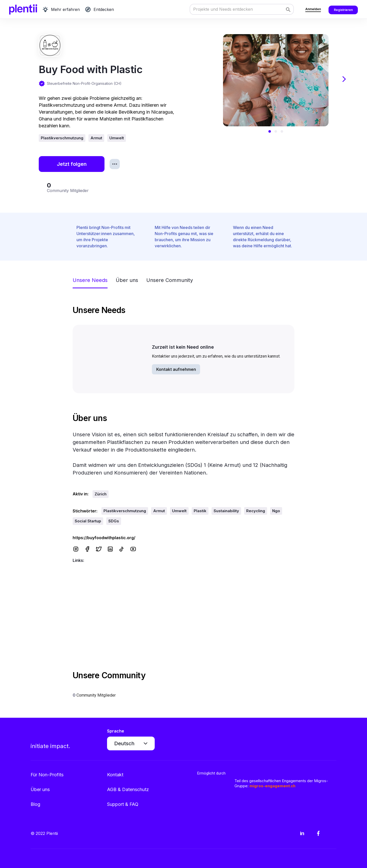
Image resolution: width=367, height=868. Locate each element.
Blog (35, 804)
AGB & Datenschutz (128, 789)
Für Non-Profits (47, 775)
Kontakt (115, 775)
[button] (270, 131)
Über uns (40, 789)
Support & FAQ (123, 804)
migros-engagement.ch (272, 786)
